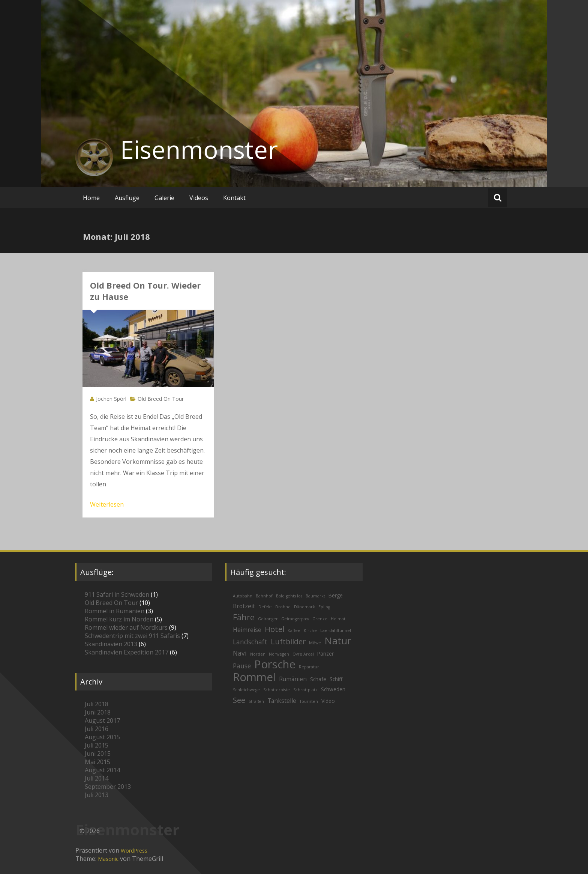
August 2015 (102, 737)
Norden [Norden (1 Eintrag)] (258, 654)
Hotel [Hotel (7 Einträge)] (274, 629)
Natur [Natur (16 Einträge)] (338, 641)
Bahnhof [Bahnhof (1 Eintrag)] (264, 596)
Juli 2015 (97, 745)
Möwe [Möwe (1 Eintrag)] (315, 643)
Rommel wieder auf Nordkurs (126, 627)
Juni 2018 (98, 712)
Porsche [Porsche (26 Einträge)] (275, 664)
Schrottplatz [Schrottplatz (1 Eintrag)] (305, 690)
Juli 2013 (97, 795)
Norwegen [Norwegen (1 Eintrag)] (279, 654)
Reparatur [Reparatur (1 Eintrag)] (309, 667)
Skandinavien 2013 (111, 644)
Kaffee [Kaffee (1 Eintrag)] (294, 630)
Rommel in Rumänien (115, 611)
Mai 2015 (97, 762)
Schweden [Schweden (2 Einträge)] (333, 689)
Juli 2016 (97, 729)
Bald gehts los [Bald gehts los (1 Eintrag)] (289, 596)
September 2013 (108, 787)
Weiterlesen (107, 504)
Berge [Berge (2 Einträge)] (336, 595)
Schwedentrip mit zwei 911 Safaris (132, 636)
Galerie (164, 198)
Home (91, 198)
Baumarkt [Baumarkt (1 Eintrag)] (315, 596)
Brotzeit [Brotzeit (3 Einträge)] (244, 606)
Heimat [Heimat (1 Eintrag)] (338, 619)
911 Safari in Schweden (117, 594)
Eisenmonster (199, 149)
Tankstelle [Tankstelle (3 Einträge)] (282, 701)
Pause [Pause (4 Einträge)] (242, 666)
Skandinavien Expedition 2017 (127, 652)
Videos (199, 198)
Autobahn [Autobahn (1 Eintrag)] (243, 596)
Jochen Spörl (111, 399)
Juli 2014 (97, 778)
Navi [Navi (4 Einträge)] (240, 653)
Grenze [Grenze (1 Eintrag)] (320, 619)
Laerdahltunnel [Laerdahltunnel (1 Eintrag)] (336, 630)
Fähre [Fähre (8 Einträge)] (244, 617)
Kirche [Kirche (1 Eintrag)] (310, 630)
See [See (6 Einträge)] (239, 700)
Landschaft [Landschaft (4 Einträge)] (250, 642)
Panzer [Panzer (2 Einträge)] (325, 654)
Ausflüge (127, 198)
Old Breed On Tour (161, 399)
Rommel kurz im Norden (119, 619)
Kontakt (234, 198)
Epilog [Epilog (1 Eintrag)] (324, 607)
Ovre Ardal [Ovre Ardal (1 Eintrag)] (303, 654)
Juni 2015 (98, 754)
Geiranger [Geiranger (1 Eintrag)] (268, 619)
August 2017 (102, 721)
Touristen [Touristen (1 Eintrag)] (309, 701)
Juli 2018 (97, 704)
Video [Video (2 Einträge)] (328, 701)
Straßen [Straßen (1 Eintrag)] (256, 701)
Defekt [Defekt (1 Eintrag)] (265, 607)
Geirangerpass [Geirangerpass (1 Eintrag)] (295, 619)
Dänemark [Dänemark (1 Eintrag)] (304, 607)
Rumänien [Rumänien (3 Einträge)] (293, 679)
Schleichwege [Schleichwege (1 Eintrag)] (246, 690)
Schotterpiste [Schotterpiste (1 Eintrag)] (277, 690)
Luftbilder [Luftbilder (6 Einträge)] (288, 642)
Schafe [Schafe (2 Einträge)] (318, 679)
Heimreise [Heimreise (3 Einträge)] (247, 630)
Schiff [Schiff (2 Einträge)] (336, 679)
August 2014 (102, 770)
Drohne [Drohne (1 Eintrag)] (283, 607)
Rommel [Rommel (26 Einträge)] (254, 677)
